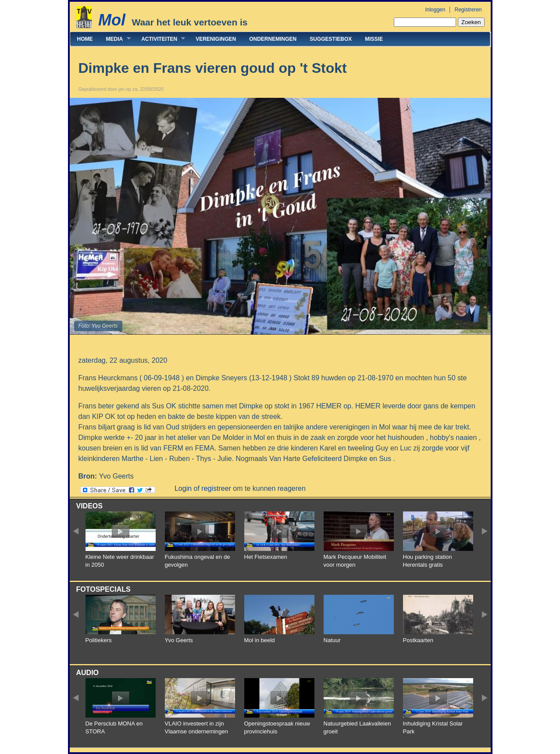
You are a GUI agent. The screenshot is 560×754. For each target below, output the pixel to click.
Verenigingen (216, 39)
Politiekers (99, 640)
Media (115, 39)
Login (183, 488)
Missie (374, 39)
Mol (112, 20)
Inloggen (435, 10)
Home (85, 39)
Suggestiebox (331, 39)
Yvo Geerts (179, 640)
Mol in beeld (260, 640)
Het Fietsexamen (266, 557)
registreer (216, 488)
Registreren (468, 10)
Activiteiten (160, 39)
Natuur (332, 640)
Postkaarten (418, 640)
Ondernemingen (273, 39)
